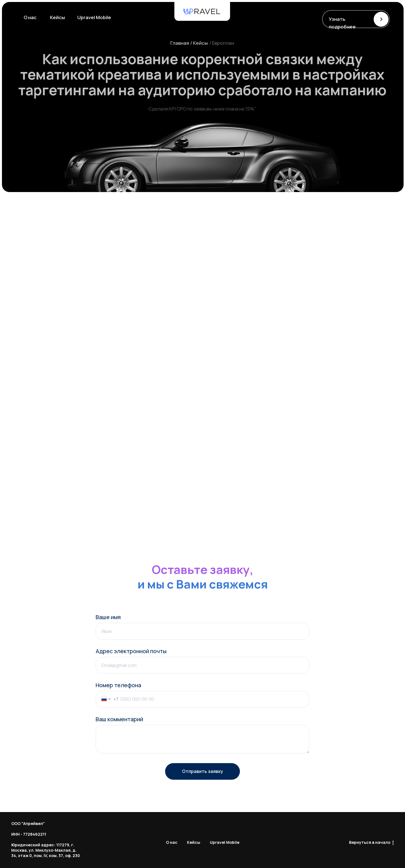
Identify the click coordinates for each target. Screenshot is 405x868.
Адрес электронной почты (131, 651)
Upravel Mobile (225, 842)
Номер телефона (118, 685)
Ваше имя (108, 617)
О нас (172, 842)
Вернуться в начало (371, 843)
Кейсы (194, 842)
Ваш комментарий (119, 719)
